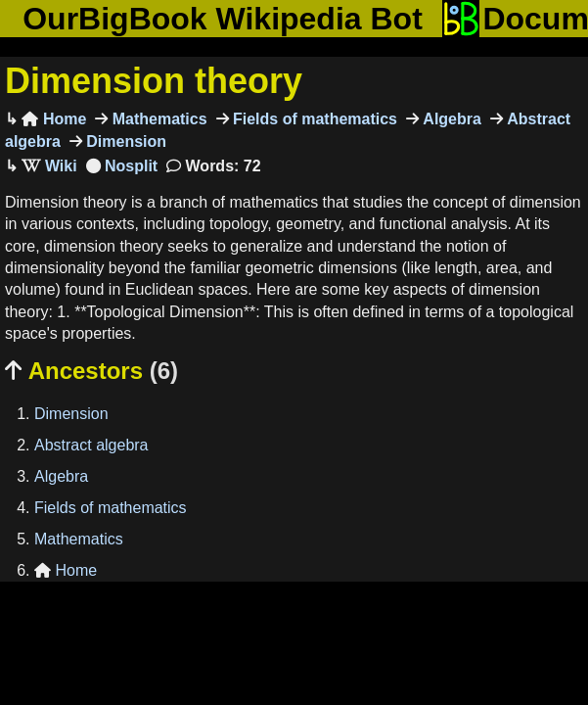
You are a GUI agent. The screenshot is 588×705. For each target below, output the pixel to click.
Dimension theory (154, 81)
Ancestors (91, 371)
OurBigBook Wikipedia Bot (223, 19)
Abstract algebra (91, 445)
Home (54, 119)
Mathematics (157, 119)
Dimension (124, 141)
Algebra (450, 119)
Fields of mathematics (314, 119)
